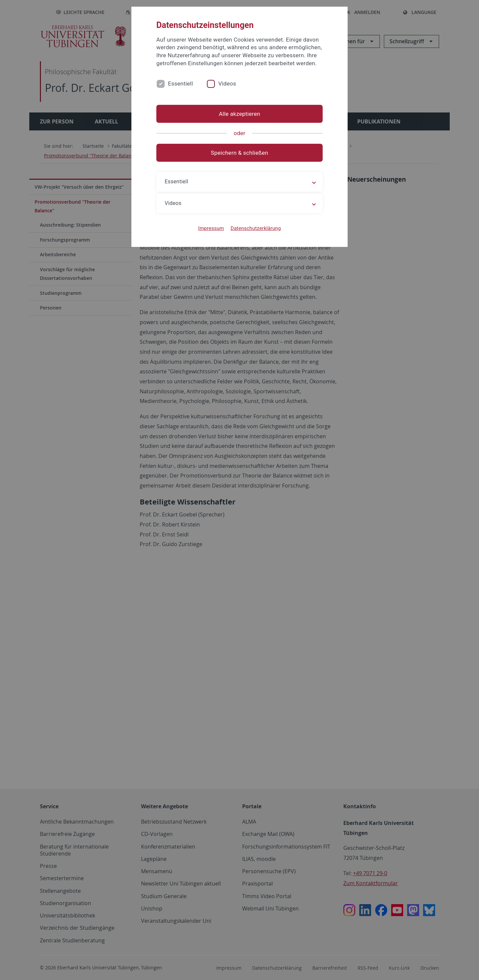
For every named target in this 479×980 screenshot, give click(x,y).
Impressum (211, 228)
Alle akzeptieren (239, 114)
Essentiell (180, 84)
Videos (227, 84)
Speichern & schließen (239, 153)
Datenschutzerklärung (256, 228)
